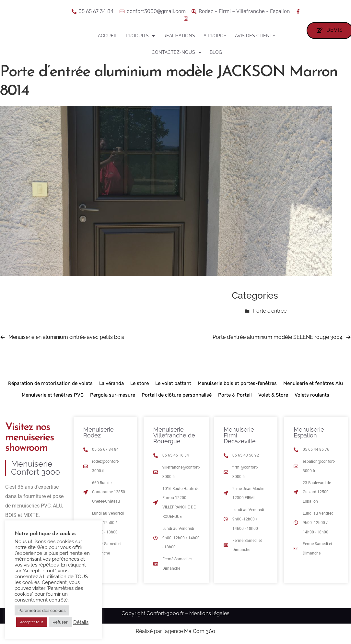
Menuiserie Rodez (99, 432)
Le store (140, 383)
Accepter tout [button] (32, 622)
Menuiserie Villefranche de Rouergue (174, 435)
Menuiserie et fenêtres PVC (53, 395)
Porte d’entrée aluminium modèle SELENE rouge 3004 (278, 337)
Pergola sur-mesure (113, 395)
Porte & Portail (235, 395)
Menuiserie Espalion (309, 432)
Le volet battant (173, 383)
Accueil (108, 36)
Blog (216, 52)
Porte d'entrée (270, 311)
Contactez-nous (176, 53)
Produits (140, 36)
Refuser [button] (60, 622)
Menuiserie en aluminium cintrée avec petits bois (66, 337)
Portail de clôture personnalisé (177, 395)
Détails (81, 622)
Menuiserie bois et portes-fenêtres (237, 383)
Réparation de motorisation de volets (50, 383)
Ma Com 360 (200, 631)
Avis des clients (255, 36)
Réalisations (179, 36)
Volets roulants (312, 395)
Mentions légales (209, 613)
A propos (215, 36)
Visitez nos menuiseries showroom (29, 438)
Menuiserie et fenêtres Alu (313, 383)
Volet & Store (273, 395)
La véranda (111, 383)
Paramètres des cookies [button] (42, 610)
